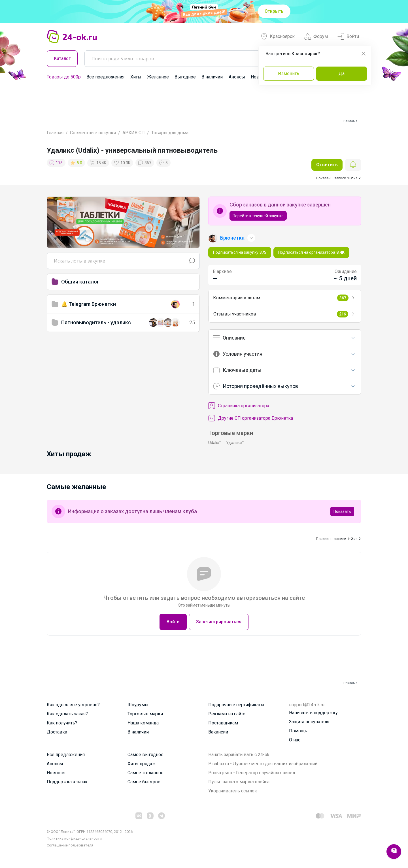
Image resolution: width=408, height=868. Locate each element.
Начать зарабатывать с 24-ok (239, 755)
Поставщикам (223, 723)
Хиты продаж (142, 764)
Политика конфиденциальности (74, 838)
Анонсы (237, 77)
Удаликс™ (235, 443)
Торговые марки (145, 714)
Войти (348, 37)
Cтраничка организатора (239, 406)
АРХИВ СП (134, 133)
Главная (55, 133)
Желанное (158, 77)
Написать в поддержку (313, 713)
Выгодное (185, 77)
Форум (316, 37)
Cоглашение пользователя (70, 845)
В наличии (212, 77)
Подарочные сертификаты (236, 705)
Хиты (136, 77)
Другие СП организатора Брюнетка (251, 418)
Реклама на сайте (227, 714)
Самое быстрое (144, 782)
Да (342, 73)
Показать (342, 511)
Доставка (57, 732)
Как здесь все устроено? (73, 705)
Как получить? (62, 723)
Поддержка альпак (67, 782)
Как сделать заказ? (67, 714)
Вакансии (218, 732)
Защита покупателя (309, 722)
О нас (295, 740)
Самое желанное (145, 773)
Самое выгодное (145, 755)
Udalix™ (215, 443)
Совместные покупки (93, 133)
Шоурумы (138, 705)
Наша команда (143, 723)
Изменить (289, 73)
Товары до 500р (64, 77)
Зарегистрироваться (219, 622)
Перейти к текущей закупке (258, 216)
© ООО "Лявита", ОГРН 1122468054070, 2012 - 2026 (90, 832)
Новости (56, 773)
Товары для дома (170, 133)
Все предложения (105, 77)
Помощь (298, 731)
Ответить (327, 165)
